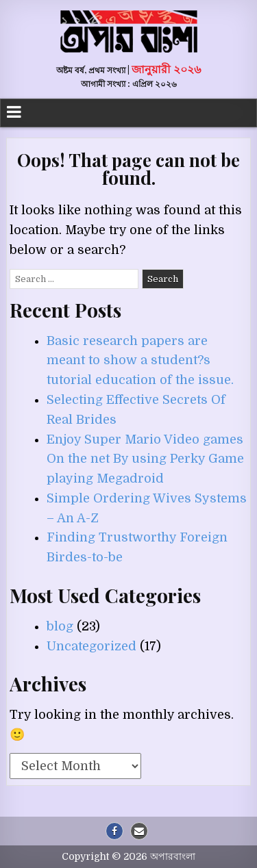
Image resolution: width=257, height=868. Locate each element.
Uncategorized (91, 646)
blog (60, 626)
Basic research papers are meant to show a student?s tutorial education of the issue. (140, 361)
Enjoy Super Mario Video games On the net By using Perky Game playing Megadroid (145, 459)
